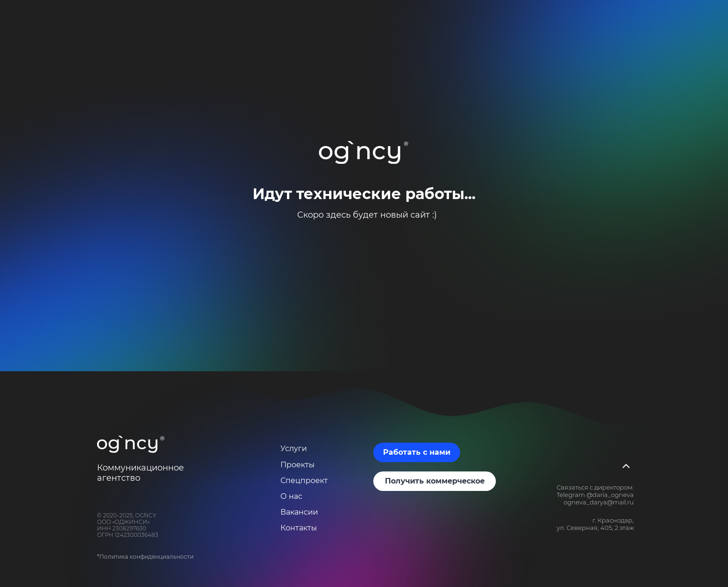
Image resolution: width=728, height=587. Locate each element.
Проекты (298, 465)
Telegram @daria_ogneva (595, 495)
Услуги (294, 448)
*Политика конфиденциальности (145, 557)
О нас (291, 496)
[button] (417, 452)
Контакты (299, 528)
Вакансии (299, 512)
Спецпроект (304, 481)
